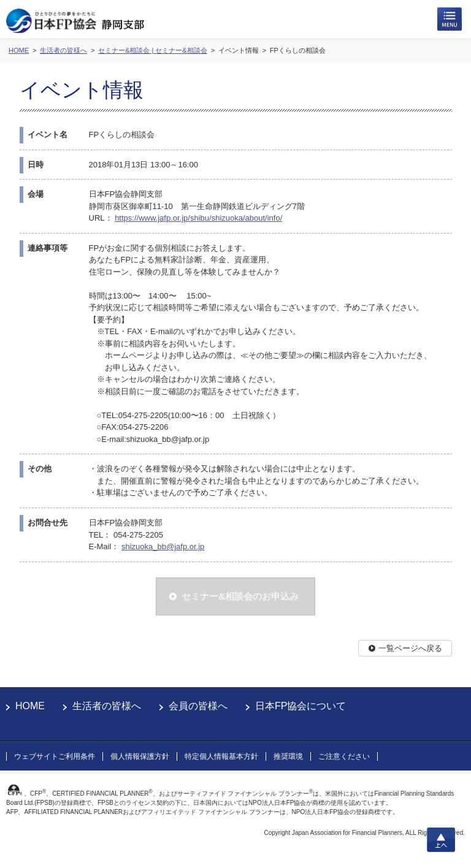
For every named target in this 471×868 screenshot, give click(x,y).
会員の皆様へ (198, 706)
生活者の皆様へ (107, 706)
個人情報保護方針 (140, 756)
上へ (441, 840)
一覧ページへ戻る (410, 648)
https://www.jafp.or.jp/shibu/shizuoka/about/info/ (198, 218)
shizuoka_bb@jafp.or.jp (163, 546)
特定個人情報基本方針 (221, 756)
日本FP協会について (301, 706)
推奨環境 (288, 756)
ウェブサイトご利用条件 (55, 756)
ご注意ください (344, 756)
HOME (30, 706)
